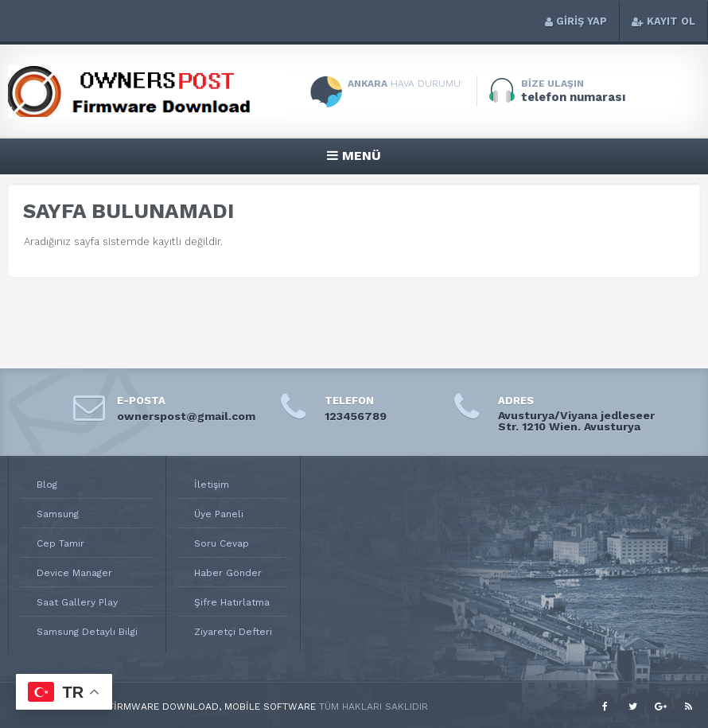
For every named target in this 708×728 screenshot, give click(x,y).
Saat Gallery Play (77, 602)
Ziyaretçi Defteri (233, 632)
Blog (47, 485)
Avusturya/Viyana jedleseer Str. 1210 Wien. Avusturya (576, 421)
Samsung (58, 514)
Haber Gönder (228, 573)
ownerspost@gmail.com (186, 416)
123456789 (356, 416)
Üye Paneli (219, 514)
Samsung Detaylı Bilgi (87, 632)
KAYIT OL (663, 21)
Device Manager (74, 573)
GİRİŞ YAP (576, 21)
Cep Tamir (60, 543)
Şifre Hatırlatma (232, 602)
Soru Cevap (222, 543)
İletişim (212, 485)
